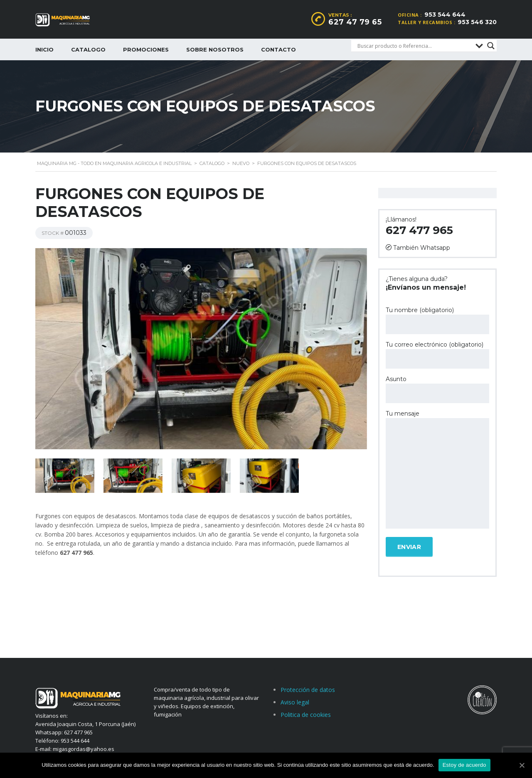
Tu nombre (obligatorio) (437, 320)
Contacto (278, 49)
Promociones (146, 49)
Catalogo (88, 49)
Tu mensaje (437, 470)
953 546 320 (477, 22)
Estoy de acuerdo (464, 765)
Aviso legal (295, 702)
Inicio (44, 49)
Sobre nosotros (215, 49)
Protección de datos (308, 690)
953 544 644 (445, 15)
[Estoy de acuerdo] (522, 765)
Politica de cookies (306, 715)
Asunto (437, 389)
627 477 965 (419, 230)
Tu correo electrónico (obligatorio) (437, 355)
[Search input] (414, 46)
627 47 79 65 (355, 22)
